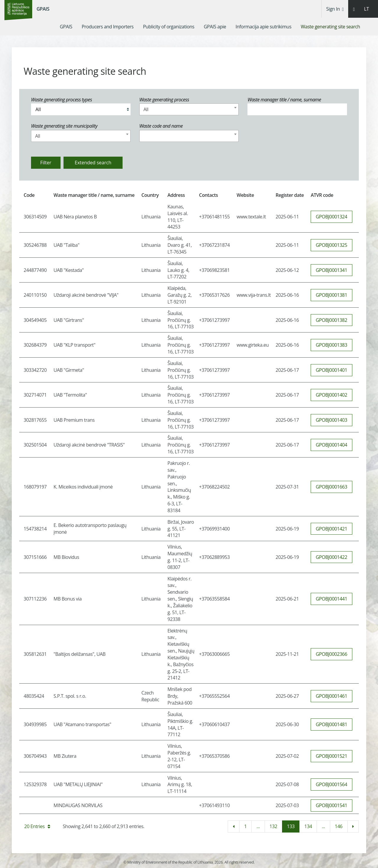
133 (291, 826)
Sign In (335, 9)
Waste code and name (161, 126)
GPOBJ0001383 (331, 345)
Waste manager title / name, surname (284, 100)
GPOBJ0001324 (331, 217)
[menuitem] (66, 27)
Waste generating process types (61, 100)
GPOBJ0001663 (331, 487)
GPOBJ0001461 (331, 696)
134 (308, 826)
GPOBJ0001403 (331, 420)
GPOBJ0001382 (331, 320)
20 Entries (37, 826)
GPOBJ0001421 (331, 529)
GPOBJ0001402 (331, 395)
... (258, 826)
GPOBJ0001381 (331, 295)
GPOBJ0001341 (331, 270)
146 (339, 826)
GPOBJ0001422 (331, 557)
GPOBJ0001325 (331, 245)
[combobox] (189, 109)
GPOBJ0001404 (331, 445)
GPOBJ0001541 (331, 805)
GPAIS (43, 9)
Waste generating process (164, 100)
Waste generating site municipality (64, 126)
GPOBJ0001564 (331, 784)
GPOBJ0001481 (331, 724)
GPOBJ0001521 (331, 756)
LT (366, 9)
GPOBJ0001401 (331, 370)
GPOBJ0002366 (331, 654)
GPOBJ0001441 (331, 599)
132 (273, 826)
